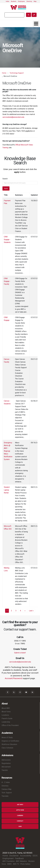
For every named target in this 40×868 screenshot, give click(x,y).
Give (20, 826)
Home (4, 73)
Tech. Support (7, 793)
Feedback (19, 858)
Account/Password (13, 678)
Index (8, 1)
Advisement (6, 767)
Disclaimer (14, 856)
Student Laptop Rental (7, 490)
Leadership (6, 722)
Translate (5, 796)
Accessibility (26, 856)
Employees (21, 1)
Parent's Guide (7, 718)
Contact (20, 821)
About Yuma (6, 712)
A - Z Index (6, 782)
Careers (20, 815)
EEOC (35, 856)
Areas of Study (7, 737)
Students (14, 1)
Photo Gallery (25, 864)
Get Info (20, 805)
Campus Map (7, 789)
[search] (14, 15)
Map (35, 1)
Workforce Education (9, 744)
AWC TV (16, 864)
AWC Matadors (21, 861)
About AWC (6, 708)
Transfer (5, 770)
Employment (8, 858)
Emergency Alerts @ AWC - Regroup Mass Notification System (8, 451)
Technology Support (17, 73)
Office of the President (10, 725)
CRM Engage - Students (7, 240)
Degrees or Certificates (10, 741)
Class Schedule (7, 748)
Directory (29, 1)
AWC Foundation (9, 861)
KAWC (9, 864)
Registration (6, 763)
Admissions (6, 760)
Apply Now (20, 810)
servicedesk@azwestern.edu (13, 117)
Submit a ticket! (20, 653)
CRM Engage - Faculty (7, 281)
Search (5, 179)
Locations (5, 715)
